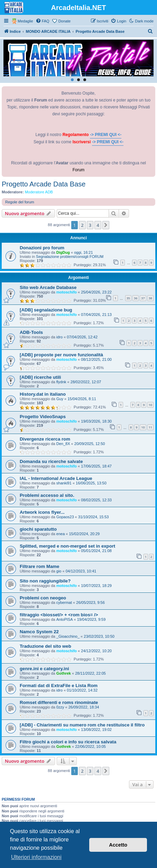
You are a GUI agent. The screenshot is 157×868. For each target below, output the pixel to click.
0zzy (60, 707)
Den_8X (63, 444)
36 (136, 298)
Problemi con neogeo (43, 598)
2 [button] (82, 225)
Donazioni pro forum (42, 248)
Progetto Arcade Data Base (44, 184)
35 (128, 298)
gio (59, 571)
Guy (60, 399)
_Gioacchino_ (68, 636)
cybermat (64, 602)
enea (61, 534)
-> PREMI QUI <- (106, 135)
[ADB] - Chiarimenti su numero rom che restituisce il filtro (82, 725)
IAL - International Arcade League (56, 478)
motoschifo (67, 292)
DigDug (63, 252)
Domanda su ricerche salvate (51, 461)
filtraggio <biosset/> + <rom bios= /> (59, 615)
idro (59, 337)
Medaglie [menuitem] (25, 21)
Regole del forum (20, 202)
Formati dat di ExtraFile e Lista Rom (59, 686)
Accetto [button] (118, 845)
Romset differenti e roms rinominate (59, 702)
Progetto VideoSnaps (43, 417)
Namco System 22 (39, 632)
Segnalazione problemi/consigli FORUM (70, 257)
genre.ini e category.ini (44, 669)
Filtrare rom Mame (39, 566)
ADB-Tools (31, 332)
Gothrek (64, 673)
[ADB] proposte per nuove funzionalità (61, 355)
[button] (106, 225)
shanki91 (64, 483)
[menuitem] (43, 21)
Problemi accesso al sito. (47, 495)
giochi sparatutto (38, 529)
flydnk (61, 382)
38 (150, 298)
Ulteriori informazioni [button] (36, 857)
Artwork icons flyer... (42, 512)
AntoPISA (65, 619)
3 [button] (90, 225)
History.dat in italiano (43, 394)
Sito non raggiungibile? (45, 581)
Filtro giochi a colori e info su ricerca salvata (68, 742)
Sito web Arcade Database (48, 287)
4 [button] (98, 225)
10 (150, 405)
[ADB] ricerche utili (40, 377)
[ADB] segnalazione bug (46, 310)
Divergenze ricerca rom (45, 439)
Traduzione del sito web (45, 646)
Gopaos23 (65, 517)
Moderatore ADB (39, 192)
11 (150, 427)
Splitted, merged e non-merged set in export (67, 546)
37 (143, 298)
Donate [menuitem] (64, 21)
